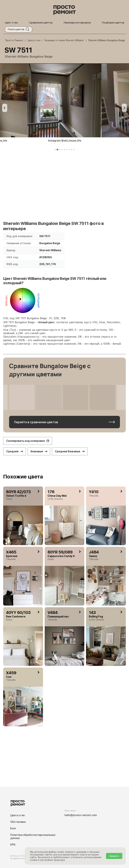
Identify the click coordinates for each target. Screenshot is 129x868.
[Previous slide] (5, 108)
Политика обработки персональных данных (33, 837)
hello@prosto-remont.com (81, 815)
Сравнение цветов (41, 23)
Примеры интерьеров (77, 23)
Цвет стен (11, 23)
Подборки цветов (113, 23)
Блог (13, 828)
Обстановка (18, 822)
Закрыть (114, 856)
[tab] (55, 150)
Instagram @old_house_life (65, 141)
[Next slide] (124, 108)
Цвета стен (17, 815)
